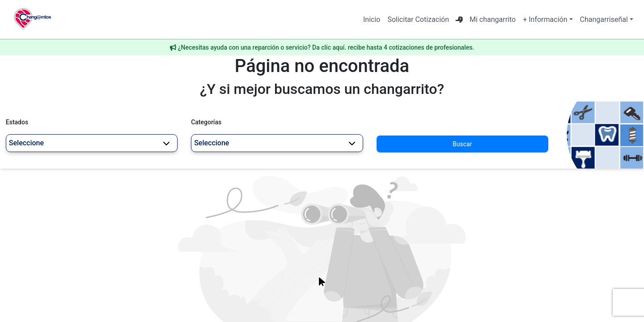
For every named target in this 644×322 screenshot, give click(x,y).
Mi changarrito (493, 19)
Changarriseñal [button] (604, 19)
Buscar (462, 144)
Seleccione (89, 143)
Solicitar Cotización (418, 19)
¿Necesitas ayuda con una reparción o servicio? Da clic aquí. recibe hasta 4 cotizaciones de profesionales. (326, 47)
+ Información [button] (545, 19)
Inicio (372, 19)
